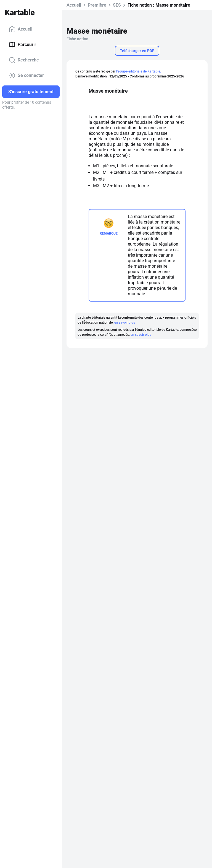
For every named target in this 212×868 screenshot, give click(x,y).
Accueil (21, 29)
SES (117, 5)
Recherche (24, 60)
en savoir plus (125, 323)
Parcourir (22, 45)
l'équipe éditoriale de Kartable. (139, 71)
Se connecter (26, 76)
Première (97, 5)
